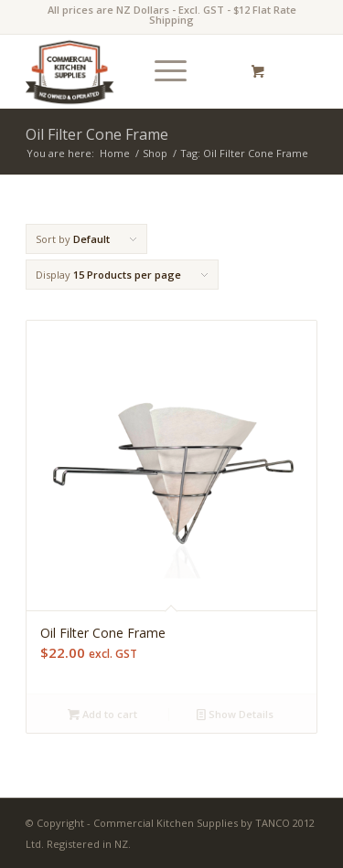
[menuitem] (167, 71)
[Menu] (161, 71)
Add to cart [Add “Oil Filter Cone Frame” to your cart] (102, 714)
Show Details (235, 714)
